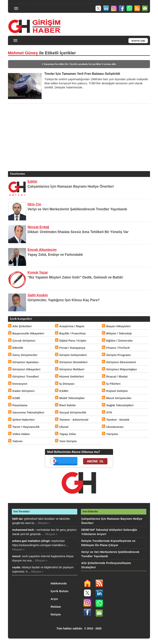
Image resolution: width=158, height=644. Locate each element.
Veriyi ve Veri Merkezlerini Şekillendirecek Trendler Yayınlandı (77, 209)
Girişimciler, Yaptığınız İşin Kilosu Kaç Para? (64, 300)
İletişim (56, 614)
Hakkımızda (59, 583)
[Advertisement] (78, 143)
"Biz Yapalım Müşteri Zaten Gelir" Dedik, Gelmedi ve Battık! (75, 277)
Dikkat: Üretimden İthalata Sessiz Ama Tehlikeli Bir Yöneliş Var (78, 232)
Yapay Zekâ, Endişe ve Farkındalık (55, 255)
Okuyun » (44, 523)
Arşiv (54, 599)
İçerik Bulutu (59, 591)
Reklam (56, 607)
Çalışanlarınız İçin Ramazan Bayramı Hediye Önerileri (71, 186)
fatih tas (18, 519)
